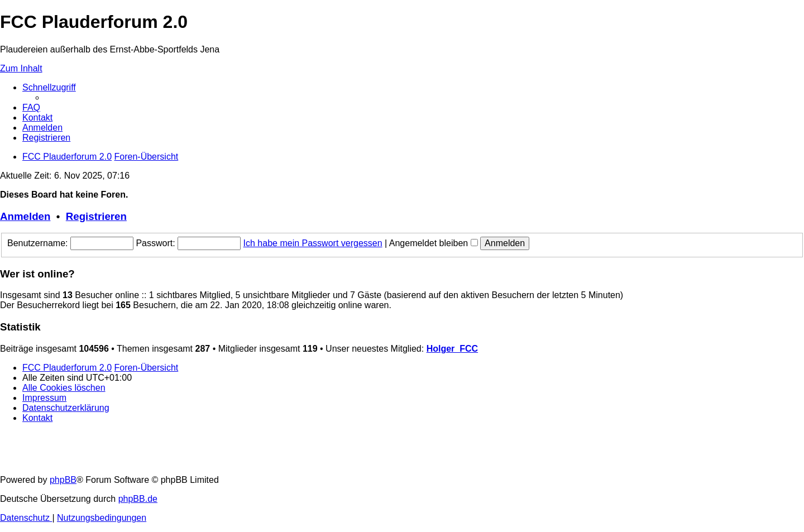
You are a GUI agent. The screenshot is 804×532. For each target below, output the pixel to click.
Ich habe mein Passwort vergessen (313, 243)
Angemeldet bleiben (434, 243)
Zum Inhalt (21, 68)
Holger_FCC (452, 349)
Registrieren (96, 216)
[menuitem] (31, 107)
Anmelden (25, 216)
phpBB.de (138, 499)
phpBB (63, 480)
